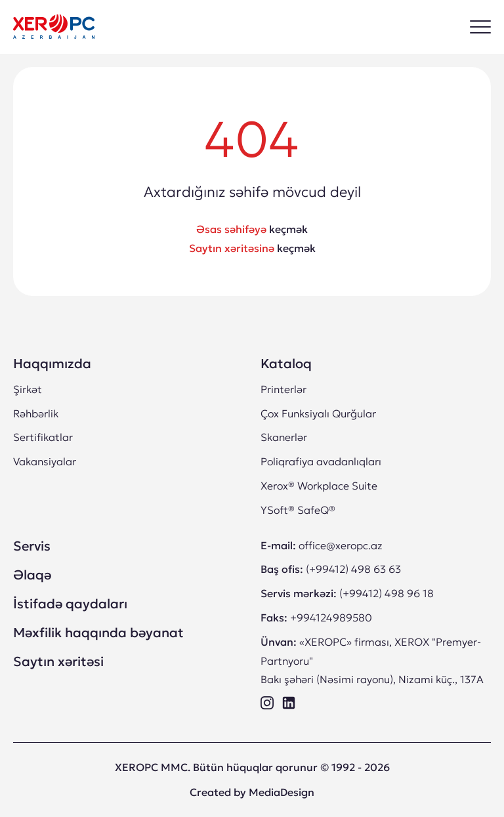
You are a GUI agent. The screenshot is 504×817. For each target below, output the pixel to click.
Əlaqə (32, 575)
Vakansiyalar (45, 461)
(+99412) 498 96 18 (387, 593)
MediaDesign (282, 792)
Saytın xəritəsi (58, 661)
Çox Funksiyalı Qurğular (318, 413)
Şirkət (28, 389)
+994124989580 (331, 618)
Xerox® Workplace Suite (319, 486)
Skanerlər (284, 437)
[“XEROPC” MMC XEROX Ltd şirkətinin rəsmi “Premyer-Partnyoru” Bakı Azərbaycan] (54, 27)
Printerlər (283, 389)
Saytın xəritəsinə (232, 248)
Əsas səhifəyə (231, 229)
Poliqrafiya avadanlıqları (321, 461)
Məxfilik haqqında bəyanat (98, 633)
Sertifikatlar (43, 437)
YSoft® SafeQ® (298, 510)
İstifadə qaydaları (70, 604)
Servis (32, 546)
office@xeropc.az (341, 545)
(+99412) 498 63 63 (353, 569)
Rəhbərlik (36, 413)
